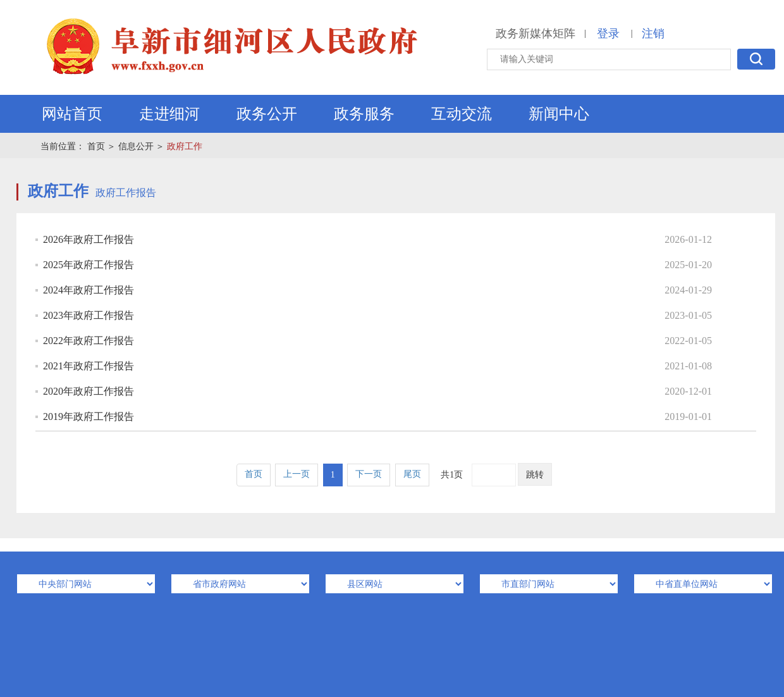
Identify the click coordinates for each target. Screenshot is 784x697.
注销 (653, 34)
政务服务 (364, 114)
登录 (608, 34)
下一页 (369, 474)
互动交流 (462, 114)
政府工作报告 (126, 193)
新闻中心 (559, 114)
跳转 (535, 475)
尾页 (412, 474)
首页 (96, 146)
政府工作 (185, 146)
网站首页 (72, 114)
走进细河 (169, 114)
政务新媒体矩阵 (536, 34)
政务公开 (267, 114)
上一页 (297, 474)
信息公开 (136, 146)
